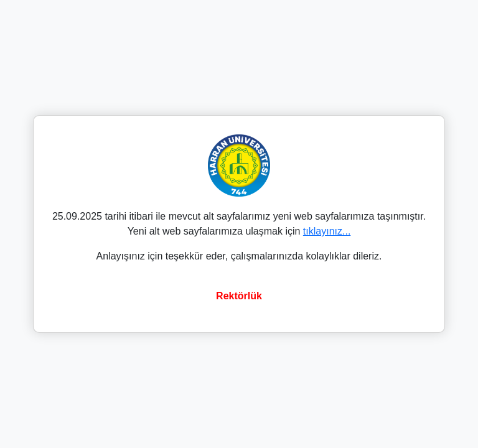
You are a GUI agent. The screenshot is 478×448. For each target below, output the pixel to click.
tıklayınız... (327, 231)
